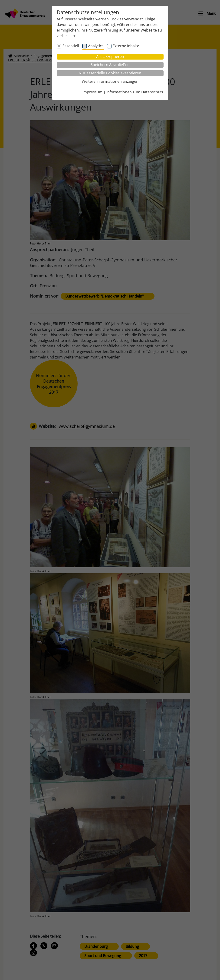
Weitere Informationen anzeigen (110, 81)
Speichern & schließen (110, 65)
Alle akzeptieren (110, 57)
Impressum (92, 92)
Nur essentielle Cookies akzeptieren (110, 73)
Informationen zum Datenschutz (135, 92)
